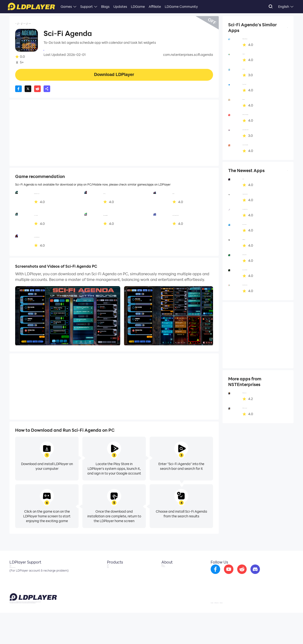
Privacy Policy (233, 633)
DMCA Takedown (171, 586)
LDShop (109, 593)
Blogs (105, 7)
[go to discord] (268, 575)
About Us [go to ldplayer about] (165, 571)
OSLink (109, 578)
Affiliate (155, 7)
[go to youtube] (241, 575)
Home (20, 24)
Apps (32, 24)
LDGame (138, 7)
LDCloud (110, 571)
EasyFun (110, 586)
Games (66, 7)
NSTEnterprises (56, 50)
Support (87, 7)
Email (14, 571)
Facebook (17, 578)
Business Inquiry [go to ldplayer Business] (170, 578)
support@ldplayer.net (188, 632)
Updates (120, 7)
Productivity (48, 24)
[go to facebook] (228, 575)
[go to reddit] (254, 575)
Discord (15, 586)
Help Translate (284, 633)
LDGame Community (181, 7)
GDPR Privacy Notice (258, 633)
